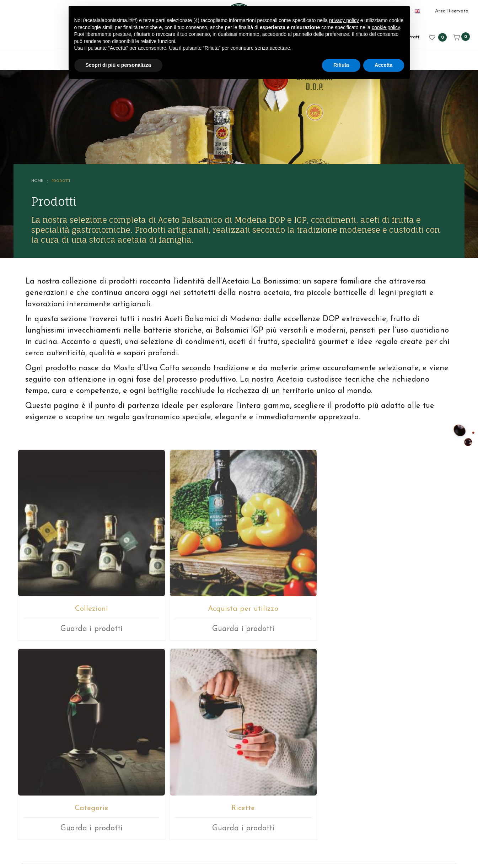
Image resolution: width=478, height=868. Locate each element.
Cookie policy (360, 822)
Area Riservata (452, 11)
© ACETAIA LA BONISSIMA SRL (142, 822)
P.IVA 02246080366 (220, 822)
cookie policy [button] (386, 27)
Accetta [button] (384, 65)
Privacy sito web (313, 822)
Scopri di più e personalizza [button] (118, 65)
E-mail (213, 742)
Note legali (269, 822)
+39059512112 (257, 742)
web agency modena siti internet (239, 845)
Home (48, 152)
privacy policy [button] (344, 20)
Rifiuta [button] (341, 65)
